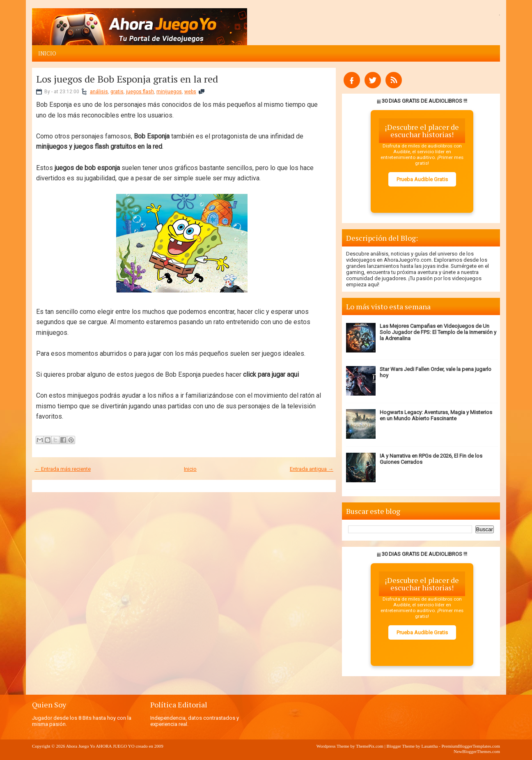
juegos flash (140, 92)
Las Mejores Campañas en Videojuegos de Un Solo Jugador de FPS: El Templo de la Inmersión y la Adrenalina (438, 332)
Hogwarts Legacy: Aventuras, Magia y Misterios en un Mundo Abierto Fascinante (436, 415)
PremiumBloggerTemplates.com (471, 746)
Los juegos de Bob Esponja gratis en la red (127, 79)
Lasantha (430, 746)
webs (190, 92)
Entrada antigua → (312, 469)
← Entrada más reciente (63, 469)
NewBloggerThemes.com (477, 751)
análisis (99, 92)
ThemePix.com (370, 746)
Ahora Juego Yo (81, 746)
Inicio (47, 53)
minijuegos (169, 92)
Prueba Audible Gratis (422, 179)
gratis (117, 92)
